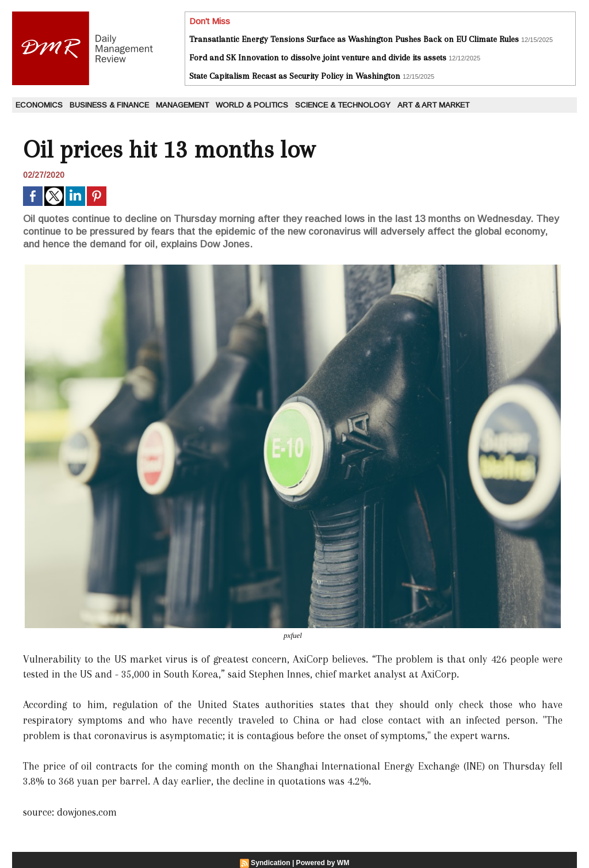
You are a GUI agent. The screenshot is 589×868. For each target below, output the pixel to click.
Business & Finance (109, 105)
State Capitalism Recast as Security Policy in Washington (295, 76)
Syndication (271, 863)
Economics (39, 105)
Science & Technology (343, 105)
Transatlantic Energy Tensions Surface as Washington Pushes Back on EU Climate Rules (354, 39)
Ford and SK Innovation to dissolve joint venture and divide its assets (318, 58)
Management (182, 105)
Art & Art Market (433, 105)
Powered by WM (323, 863)
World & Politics (252, 105)
